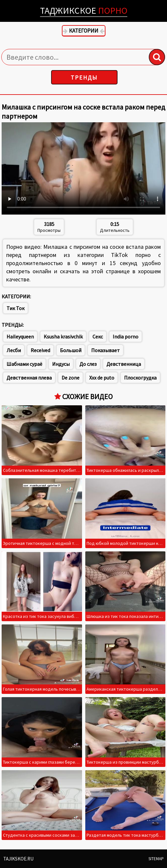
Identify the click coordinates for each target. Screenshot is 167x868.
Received (40, 350)
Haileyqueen (20, 337)
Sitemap (156, 859)
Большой (71, 350)
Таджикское (84, 10)
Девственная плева (29, 378)
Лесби (14, 350)
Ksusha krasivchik (63, 337)
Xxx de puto (102, 378)
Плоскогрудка (140, 378)
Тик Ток (15, 308)
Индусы (61, 364)
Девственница (124, 364)
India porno (125, 337)
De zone (70, 378)
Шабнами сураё (24, 364)
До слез (88, 364)
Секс (98, 337)
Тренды (84, 77)
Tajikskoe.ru (18, 859)
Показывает (105, 350)
